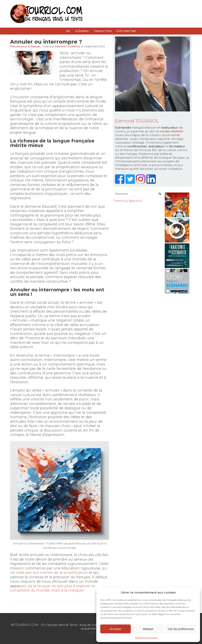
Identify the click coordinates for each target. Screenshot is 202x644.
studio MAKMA (172, 131)
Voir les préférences (181, 629)
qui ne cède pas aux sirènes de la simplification (59, 571)
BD (68, 31)
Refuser (148, 629)
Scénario (82, 31)
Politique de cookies (146, 637)
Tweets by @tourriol (128, 201)
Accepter (115, 629)
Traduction (102, 31)
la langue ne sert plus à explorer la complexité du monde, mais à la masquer (52, 588)
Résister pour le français (25, 46)
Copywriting (126, 31)
